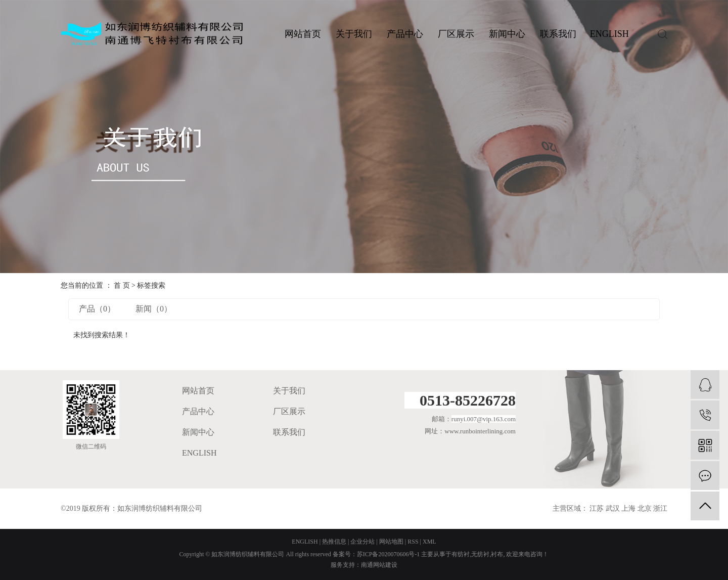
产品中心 (405, 34)
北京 (645, 508)
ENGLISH (609, 34)
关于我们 (354, 34)
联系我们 (558, 34)
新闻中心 (507, 34)
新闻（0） (154, 309)
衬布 (497, 554)
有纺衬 (461, 554)
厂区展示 (456, 34)
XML (429, 542)
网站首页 (303, 34)
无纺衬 (480, 554)
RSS (413, 542)
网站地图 (391, 542)
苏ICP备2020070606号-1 (389, 554)
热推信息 (334, 542)
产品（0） (97, 309)
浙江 (660, 508)
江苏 (597, 508)
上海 (628, 508)
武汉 (613, 508)
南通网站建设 (379, 565)
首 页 (122, 285)
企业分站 (362, 542)
